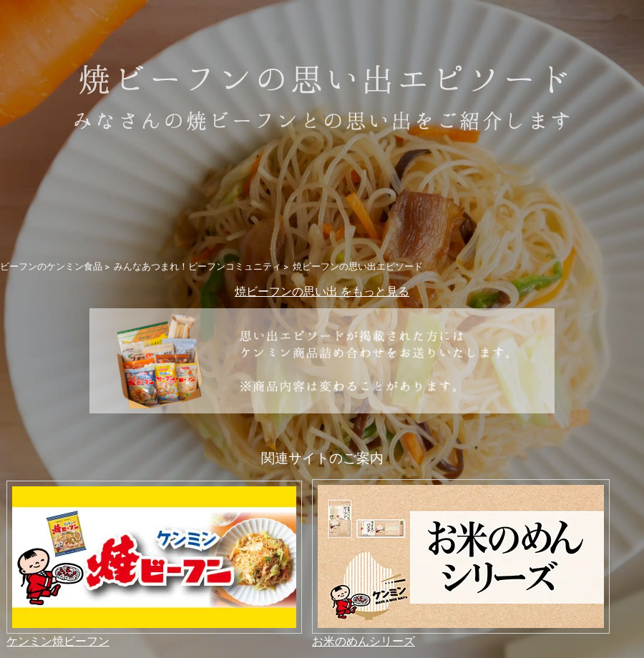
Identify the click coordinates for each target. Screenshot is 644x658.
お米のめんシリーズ (364, 640)
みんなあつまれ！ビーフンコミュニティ (197, 266)
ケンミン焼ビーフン (58, 640)
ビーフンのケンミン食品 (51, 266)
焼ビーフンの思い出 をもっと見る (322, 291)
